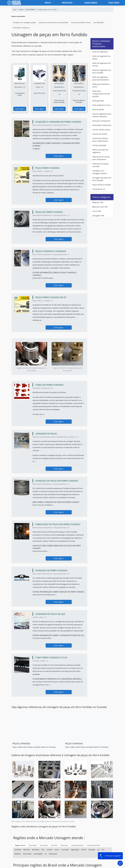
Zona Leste (64, 845)
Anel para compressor (101, 121)
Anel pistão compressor (21, 28)
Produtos (67, 3)
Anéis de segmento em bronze (102, 64)
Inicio (48, 3)
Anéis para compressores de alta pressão (54, 22)
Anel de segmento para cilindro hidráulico (102, 115)
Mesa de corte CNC (100, 207)
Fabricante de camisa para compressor (101, 158)
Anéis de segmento (100, 52)
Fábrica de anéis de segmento (100, 151)
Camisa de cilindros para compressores (100, 140)
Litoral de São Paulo (93, 845)
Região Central (20, 845)
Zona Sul (54, 845)
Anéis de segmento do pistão (101, 57)
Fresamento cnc (99, 189)
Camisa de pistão (99, 145)
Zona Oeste (44, 845)
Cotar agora (20, 109)
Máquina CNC (98, 202)
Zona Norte (33, 845)
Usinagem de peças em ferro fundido (102, 179)
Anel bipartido (99, 22)
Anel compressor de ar (102, 105)
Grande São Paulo (77, 845)
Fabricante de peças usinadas (100, 165)
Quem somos (91, 3)
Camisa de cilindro (100, 134)
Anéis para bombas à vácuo (81, 22)
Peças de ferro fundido (102, 185)
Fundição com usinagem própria (24, 22)
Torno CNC (97, 211)
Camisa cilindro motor (101, 130)
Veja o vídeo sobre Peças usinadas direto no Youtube (34, 747)
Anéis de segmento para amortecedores (101, 78)
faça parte (114, 3)
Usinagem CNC (98, 216)
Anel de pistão (98, 109)
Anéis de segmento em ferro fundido (102, 71)
